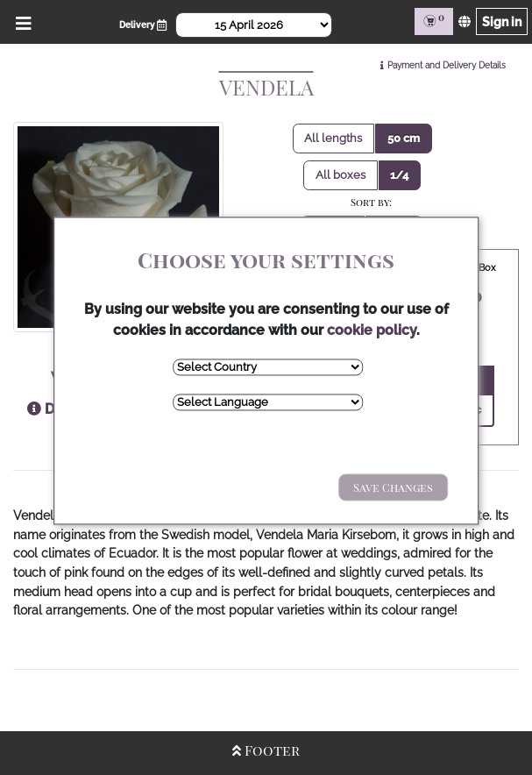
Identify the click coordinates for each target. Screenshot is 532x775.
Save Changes (393, 487)
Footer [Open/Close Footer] (266, 750)
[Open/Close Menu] (21, 21)
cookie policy (372, 330)
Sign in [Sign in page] (502, 21)
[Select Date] (254, 25)
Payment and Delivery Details (447, 65)
